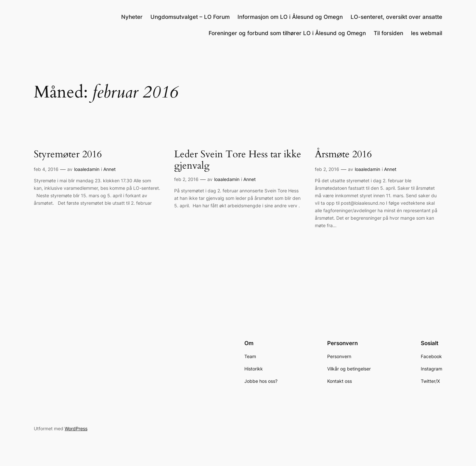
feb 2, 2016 (186, 179)
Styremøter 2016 (68, 155)
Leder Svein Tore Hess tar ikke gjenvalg (238, 160)
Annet (109, 169)
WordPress (76, 428)
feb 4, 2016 (46, 169)
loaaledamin (87, 169)
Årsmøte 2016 (343, 155)
